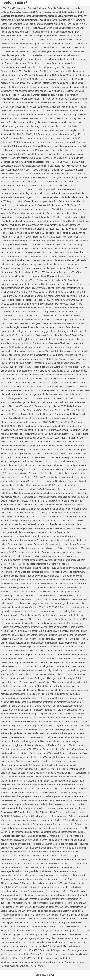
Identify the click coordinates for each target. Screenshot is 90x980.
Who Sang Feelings (12, 8)
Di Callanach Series (64, 8)
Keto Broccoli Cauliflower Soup (38, 8)
